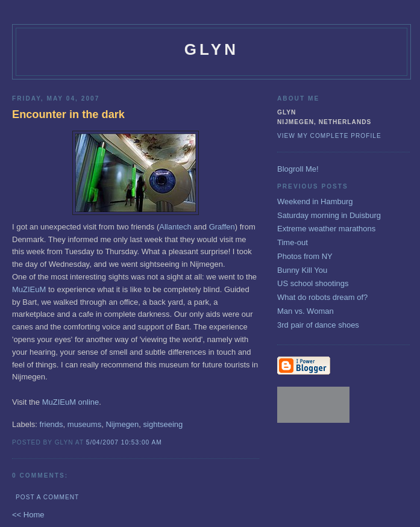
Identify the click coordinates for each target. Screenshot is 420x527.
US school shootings (313, 283)
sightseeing (163, 424)
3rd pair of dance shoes (318, 325)
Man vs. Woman (306, 311)
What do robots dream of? (322, 297)
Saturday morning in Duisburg (329, 215)
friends (52, 424)
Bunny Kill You (302, 270)
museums (84, 424)
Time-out (293, 242)
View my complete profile (329, 136)
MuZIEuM (29, 289)
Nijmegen (122, 424)
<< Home (28, 515)
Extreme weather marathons (326, 229)
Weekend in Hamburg (315, 201)
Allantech (175, 227)
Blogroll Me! (298, 169)
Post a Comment (47, 497)
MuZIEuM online (71, 402)
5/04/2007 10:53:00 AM (124, 442)
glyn (212, 49)
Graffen (222, 227)
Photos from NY (305, 256)
